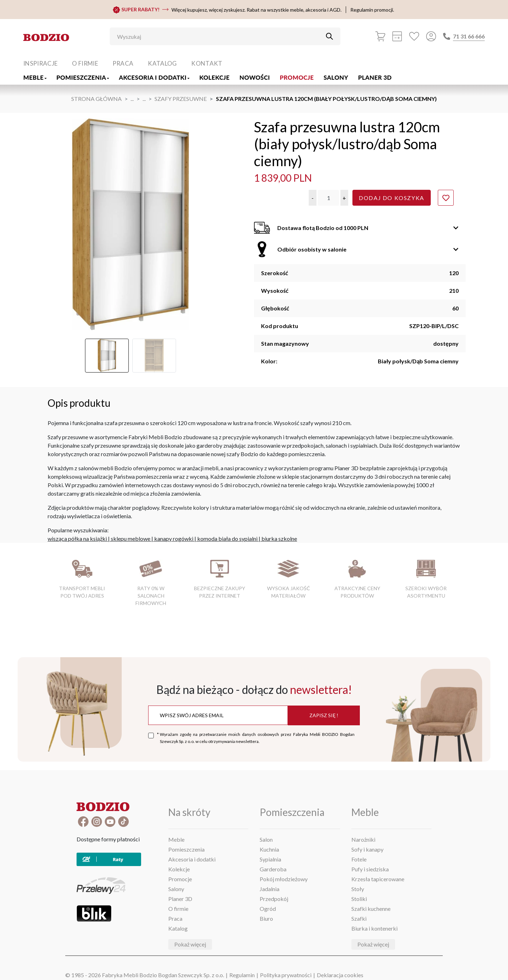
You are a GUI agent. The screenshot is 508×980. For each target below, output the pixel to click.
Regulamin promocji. (372, 10)
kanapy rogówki (174, 539)
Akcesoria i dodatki (154, 77)
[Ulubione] (414, 36)
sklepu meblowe (131, 539)
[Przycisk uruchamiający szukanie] (329, 36)
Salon (266, 839)
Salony (336, 77)
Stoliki (359, 899)
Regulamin (242, 975)
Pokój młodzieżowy (284, 879)
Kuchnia (269, 849)
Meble (35, 77)
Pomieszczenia (83, 77)
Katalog (162, 63)
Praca (123, 63)
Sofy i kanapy (367, 849)
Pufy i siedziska (370, 869)
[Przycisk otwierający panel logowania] (431, 36)
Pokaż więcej (190, 944)
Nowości (255, 77)
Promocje (297, 77)
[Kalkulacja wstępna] (397, 36)
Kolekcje (214, 77)
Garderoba (273, 869)
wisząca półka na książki (77, 539)
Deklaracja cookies (340, 975)
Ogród (268, 909)
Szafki (359, 918)
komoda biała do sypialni (227, 539)
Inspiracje (40, 63)
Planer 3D (375, 77)
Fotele (359, 859)
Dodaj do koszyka (392, 198)
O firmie (85, 63)
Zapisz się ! (324, 715)
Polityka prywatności (286, 975)
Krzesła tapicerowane (378, 879)
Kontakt (207, 63)
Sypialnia (270, 859)
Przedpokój (274, 899)
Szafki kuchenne (371, 909)
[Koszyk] (380, 36)
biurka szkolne (279, 539)
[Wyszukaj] (220, 36)
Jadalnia (270, 889)
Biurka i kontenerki (374, 928)
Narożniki (363, 839)
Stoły (358, 889)
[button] (313, 198)
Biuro (266, 918)
